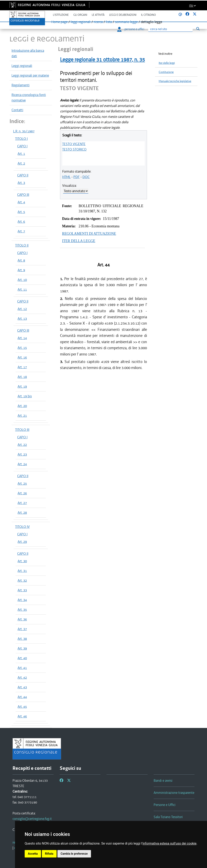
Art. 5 (21, 212)
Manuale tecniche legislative (175, 81)
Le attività (98, 15)
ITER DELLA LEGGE (79, 241)
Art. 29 (22, 542)
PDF (77, 177)
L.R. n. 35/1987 (24, 131)
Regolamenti (21, 85)
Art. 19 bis (25, 396)
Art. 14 (22, 338)
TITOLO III (22, 430)
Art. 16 (22, 357)
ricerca (98, 22)
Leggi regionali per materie (30, 75)
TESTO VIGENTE (74, 144)
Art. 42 (22, 677)
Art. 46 (22, 716)
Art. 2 (21, 163)
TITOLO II (22, 245)
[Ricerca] (170, 29)
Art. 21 (22, 416)
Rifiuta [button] (49, 854)
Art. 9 (21, 270)
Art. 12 (22, 309)
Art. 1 (21, 154)
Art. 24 (22, 464)
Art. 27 (22, 503)
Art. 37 (22, 629)
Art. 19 (22, 386)
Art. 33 (22, 590)
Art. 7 (21, 231)
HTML (66, 177)
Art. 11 (22, 289)
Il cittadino (148, 15)
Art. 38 (22, 639)
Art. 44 (22, 697)
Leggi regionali (22, 66)
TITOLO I (21, 139)
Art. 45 (22, 707)
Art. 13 (22, 319)
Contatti (17, 110)
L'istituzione (61, 15)
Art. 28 (22, 513)
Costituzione (166, 72)
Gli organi (80, 15)
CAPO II (23, 175)
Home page (59, 22)
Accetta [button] (33, 854)
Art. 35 (22, 610)
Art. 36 (22, 619)
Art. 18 (22, 377)
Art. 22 (22, 445)
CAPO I (22, 146)
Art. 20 (22, 406)
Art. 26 (22, 493)
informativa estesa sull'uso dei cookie (170, 843)
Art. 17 (22, 367)
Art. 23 (22, 454)
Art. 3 (21, 183)
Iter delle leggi (167, 63)
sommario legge (126, 22)
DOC (86, 177)
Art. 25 (22, 483)
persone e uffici (131, 29)
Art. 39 (22, 648)
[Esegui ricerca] (198, 29)
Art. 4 (21, 202)
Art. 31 (22, 571)
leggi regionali (81, 22)
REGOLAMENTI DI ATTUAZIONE (89, 234)
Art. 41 (22, 668)
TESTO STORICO (74, 149)
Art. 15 (22, 348)
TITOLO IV (22, 527)
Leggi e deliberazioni (123, 15)
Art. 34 (22, 600)
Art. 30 (22, 561)
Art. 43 (22, 687)
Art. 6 (21, 221)
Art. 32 (22, 580)
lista (109, 22)
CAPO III (23, 195)
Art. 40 (22, 658)
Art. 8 (21, 260)
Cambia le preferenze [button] (74, 854)
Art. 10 (22, 280)
